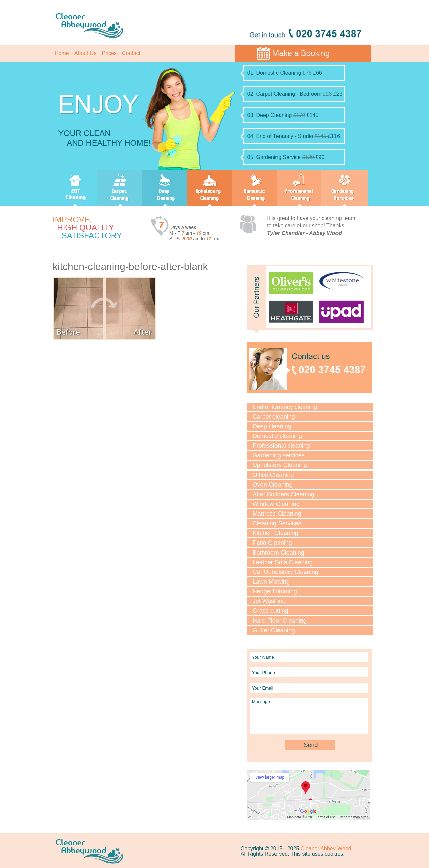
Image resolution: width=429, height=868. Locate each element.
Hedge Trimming (275, 591)
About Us (85, 53)
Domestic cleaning (277, 436)
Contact (131, 53)
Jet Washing (269, 601)
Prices (109, 53)
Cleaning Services (277, 523)
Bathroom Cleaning (279, 553)
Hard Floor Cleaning (280, 621)
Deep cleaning (272, 426)
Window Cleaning (276, 504)
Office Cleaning (273, 475)
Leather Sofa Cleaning (283, 562)
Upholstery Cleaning (280, 465)
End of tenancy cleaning (285, 407)
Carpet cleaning (274, 417)
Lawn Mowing (271, 582)
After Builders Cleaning (284, 494)
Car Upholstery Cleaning (286, 572)
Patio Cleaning (272, 543)
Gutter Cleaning (274, 630)
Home (62, 53)
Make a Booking (301, 53)
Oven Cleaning (273, 485)
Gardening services (279, 455)
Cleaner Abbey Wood (326, 848)
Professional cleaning (281, 446)
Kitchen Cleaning (275, 533)
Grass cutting (270, 611)
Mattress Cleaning (277, 514)
